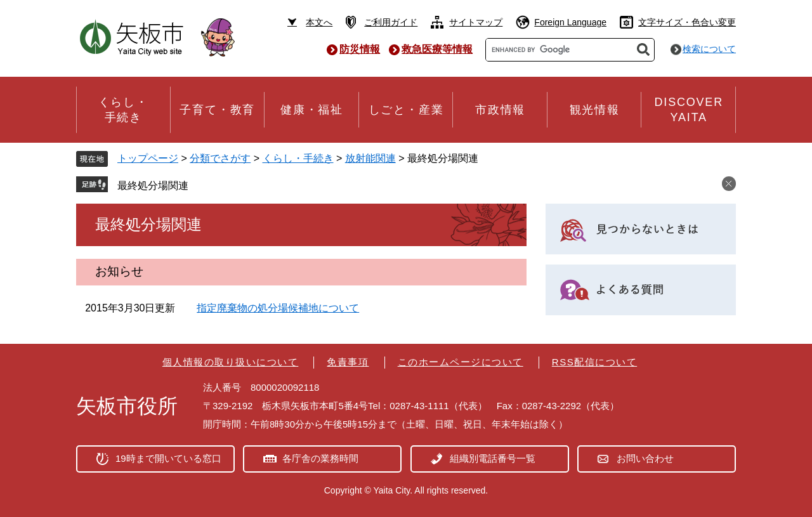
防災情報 (360, 49)
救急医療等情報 (437, 49)
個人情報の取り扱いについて (231, 362)
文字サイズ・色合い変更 (687, 22)
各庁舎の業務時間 (320, 458)
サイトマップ (476, 22)
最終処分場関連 (153, 186)
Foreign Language (570, 22)
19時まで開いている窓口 (168, 458)
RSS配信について (594, 362)
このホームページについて (461, 362)
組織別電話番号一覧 (493, 458)
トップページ (148, 158)
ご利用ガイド (391, 22)
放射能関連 (370, 158)
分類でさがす (220, 158)
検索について (709, 49)
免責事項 (348, 362)
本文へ (319, 22)
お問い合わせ (645, 458)
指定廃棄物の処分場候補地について (278, 308)
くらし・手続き (298, 158)
